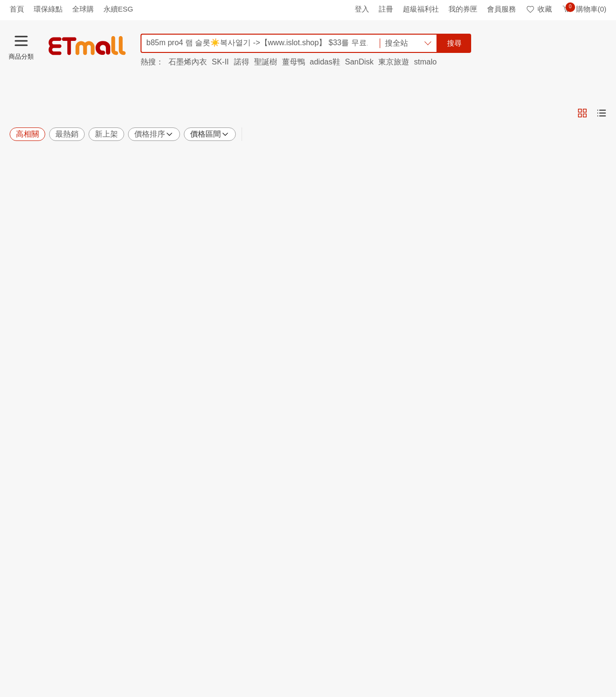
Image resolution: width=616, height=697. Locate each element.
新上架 (106, 134)
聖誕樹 (266, 62)
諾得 (242, 62)
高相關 (27, 134)
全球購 (83, 9)
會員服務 (501, 9)
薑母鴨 (294, 62)
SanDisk (359, 62)
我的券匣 (463, 9)
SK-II (220, 62)
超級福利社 (421, 9)
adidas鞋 (325, 62)
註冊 (386, 9)
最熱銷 (67, 134)
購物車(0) (584, 9)
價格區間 (210, 134)
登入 (362, 9)
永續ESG (118, 9)
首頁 (17, 9)
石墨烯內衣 (188, 62)
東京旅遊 (394, 62)
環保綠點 (48, 9)
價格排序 (154, 134)
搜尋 (454, 43)
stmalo (425, 62)
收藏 (539, 9)
